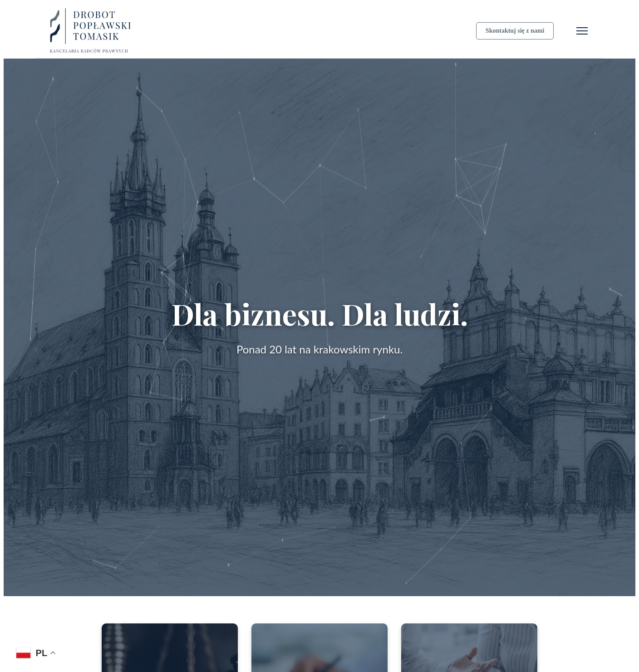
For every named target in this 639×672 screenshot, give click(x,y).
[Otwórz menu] (582, 31)
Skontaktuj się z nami (515, 31)
